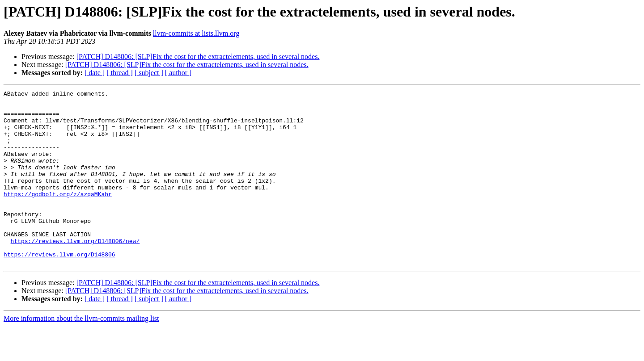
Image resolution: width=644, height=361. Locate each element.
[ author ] (178, 73)
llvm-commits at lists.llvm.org (196, 33)
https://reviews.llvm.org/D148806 (59, 288)
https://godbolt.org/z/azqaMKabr (58, 215)
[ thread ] (120, 73)
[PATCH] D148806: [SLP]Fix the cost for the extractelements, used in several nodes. (198, 57)
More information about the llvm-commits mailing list (81, 353)
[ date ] (95, 73)
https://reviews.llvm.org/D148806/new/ (75, 272)
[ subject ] (149, 73)
